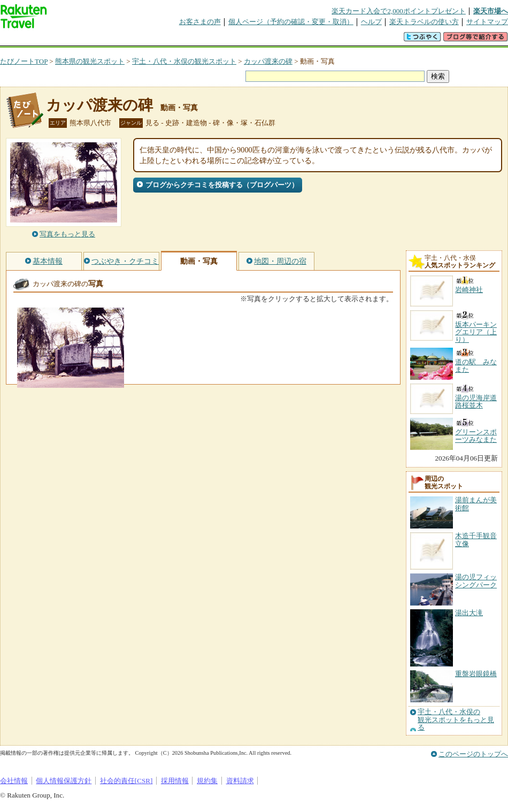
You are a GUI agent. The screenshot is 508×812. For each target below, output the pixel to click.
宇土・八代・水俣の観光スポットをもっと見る (456, 720)
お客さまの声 (200, 22)
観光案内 (257, 40)
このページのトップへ (473, 754)
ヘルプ (371, 22)
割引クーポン (169, 40)
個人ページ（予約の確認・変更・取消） (291, 22)
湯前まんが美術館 (476, 504)
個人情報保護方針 (64, 781)
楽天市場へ (491, 11)
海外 (81, 40)
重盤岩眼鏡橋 (476, 674)
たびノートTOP (24, 61)
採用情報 (175, 781)
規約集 (207, 781)
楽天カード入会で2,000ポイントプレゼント (399, 11)
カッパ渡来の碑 (268, 61)
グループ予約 (213, 40)
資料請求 (240, 781)
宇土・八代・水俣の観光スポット (184, 61)
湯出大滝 (469, 613)
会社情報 (14, 781)
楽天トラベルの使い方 (424, 22)
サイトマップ (487, 22)
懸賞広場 (125, 40)
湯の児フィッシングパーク (476, 581)
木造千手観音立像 (476, 539)
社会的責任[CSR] (126, 781)
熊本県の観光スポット (90, 61)
